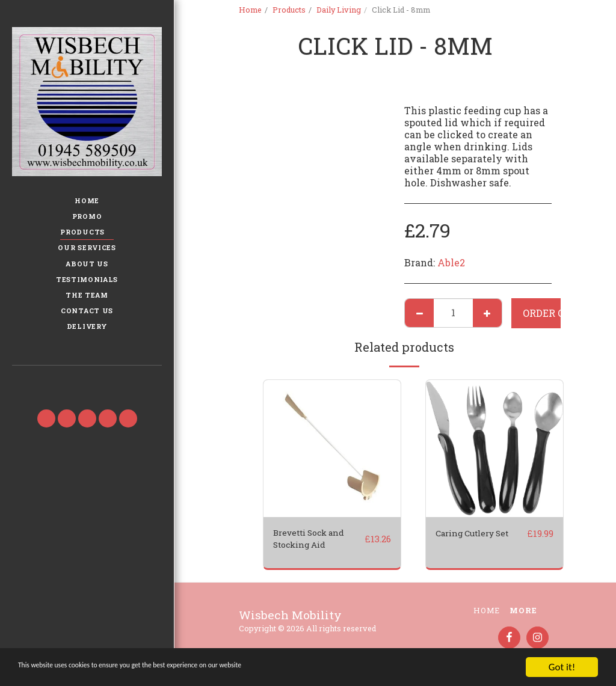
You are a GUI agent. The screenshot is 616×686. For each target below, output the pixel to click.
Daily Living (339, 10)
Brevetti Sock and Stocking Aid (316, 541)
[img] (332, 449)
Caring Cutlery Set (471, 541)
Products (289, 10)
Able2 (451, 262)
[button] (87, 382)
